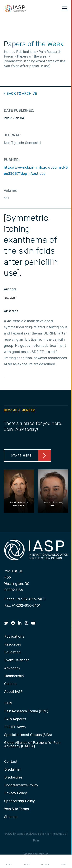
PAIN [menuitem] (8, 703)
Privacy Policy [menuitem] (16, 793)
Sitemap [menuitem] (11, 817)
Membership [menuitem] (14, 676)
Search (45, 861)
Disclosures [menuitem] (13, 778)
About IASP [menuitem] (14, 692)
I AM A (27, 861)
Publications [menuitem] (14, 637)
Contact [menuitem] (11, 762)
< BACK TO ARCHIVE (20, 94)
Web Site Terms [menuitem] (17, 809)
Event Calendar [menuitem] (16, 660)
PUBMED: (12, 160)
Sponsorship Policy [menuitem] (20, 801)
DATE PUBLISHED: (19, 110)
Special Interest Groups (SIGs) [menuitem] (28, 735)
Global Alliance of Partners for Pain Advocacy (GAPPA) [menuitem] (32, 745)
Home (9, 861)
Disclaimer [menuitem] (13, 770)
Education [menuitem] (12, 652)
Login (63, 861)
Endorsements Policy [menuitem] (21, 785)
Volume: (10, 191)
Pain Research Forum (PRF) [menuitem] (26, 711)
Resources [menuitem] (13, 645)
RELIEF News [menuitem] (15, 727)
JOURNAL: (12, 135)
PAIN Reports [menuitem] (15, 719)
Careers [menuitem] (10, 684)
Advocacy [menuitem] (12, 668)
